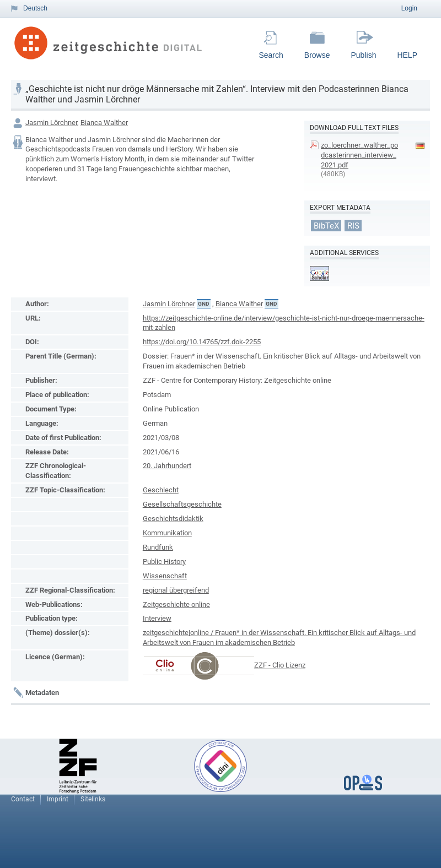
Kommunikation (167, 533)
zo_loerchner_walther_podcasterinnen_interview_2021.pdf (359, 155)
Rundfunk (158, 547)
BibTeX (326, 225)
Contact (23, 799)
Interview (157, 618)
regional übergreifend (176, 590)
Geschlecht (161, 490)
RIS (353, 225)
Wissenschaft (165, 576)
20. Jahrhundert (167, 466)
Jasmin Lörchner (51, 123)
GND (204, 304)
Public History (164, 562)
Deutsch (35, 8)
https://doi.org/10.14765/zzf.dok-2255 (202, 342)
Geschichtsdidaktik (173, 519)
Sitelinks (93, 799)
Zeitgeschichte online (176, 604)
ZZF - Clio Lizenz (280, 666)
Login (409, 8)
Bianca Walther (104, 123)
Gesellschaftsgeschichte (182, 504)
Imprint (58, 799)
